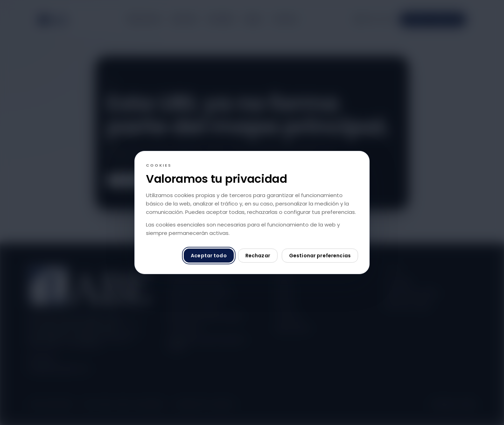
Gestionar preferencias (320, 256)
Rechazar (258, 256)
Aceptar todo (209, 256)
